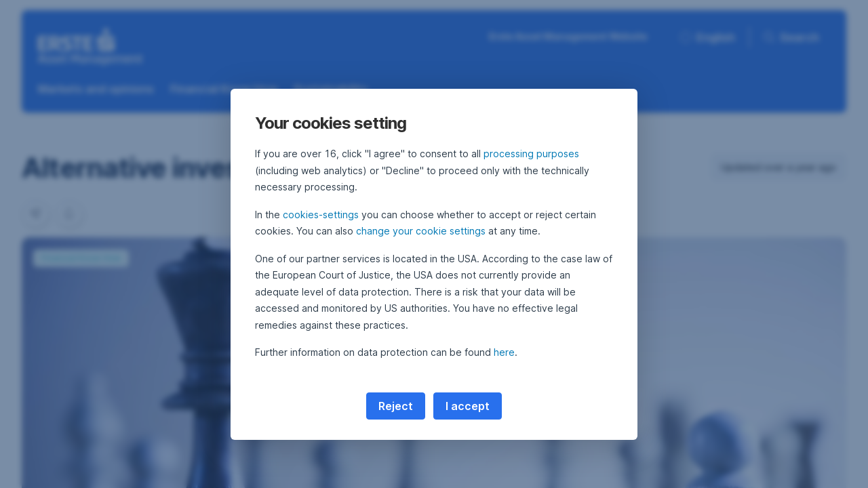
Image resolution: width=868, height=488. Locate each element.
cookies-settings (321, 215)
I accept (468, 406)
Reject (396, 406)
